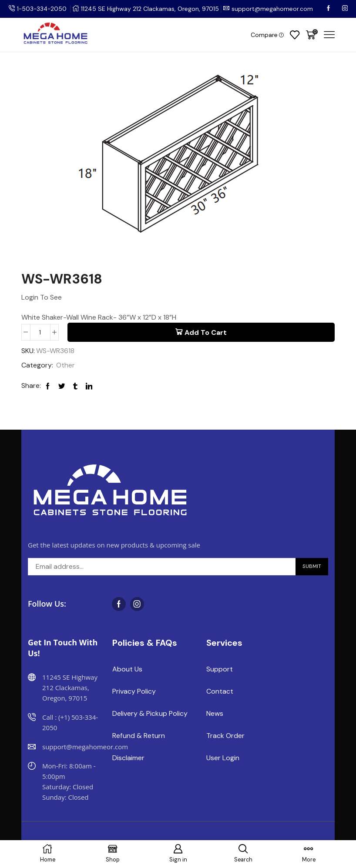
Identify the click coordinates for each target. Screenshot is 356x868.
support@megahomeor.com (274, 9)
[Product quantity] (40, 332)
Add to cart (206, 332)
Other (65, 366)
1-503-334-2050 (43, 9)
